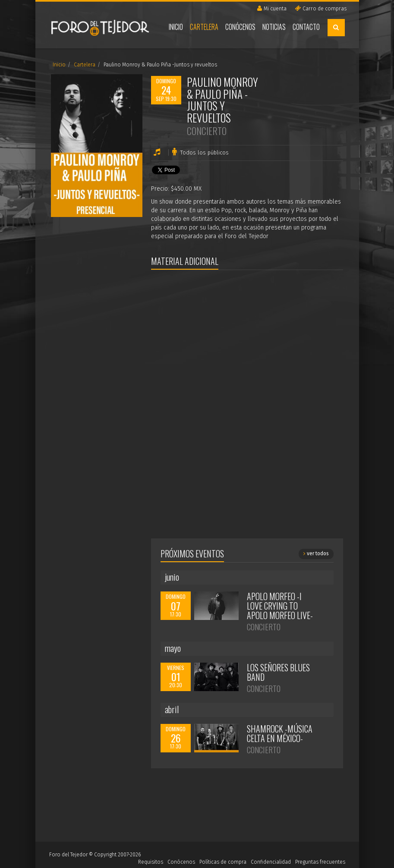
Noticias (274, 27)
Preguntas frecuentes (320, 862)
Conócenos (240, 27)
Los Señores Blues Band (278, 672)
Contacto (306, 27)
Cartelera (204, 27)
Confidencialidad (271, 862)
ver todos (316, 554)
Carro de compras (321, 8)
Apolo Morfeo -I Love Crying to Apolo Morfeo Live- (280, 606)
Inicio (176, 27)
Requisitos (151, 862)
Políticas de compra (223, 862)
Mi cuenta (272, 8)
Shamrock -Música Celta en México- (280, 733)
